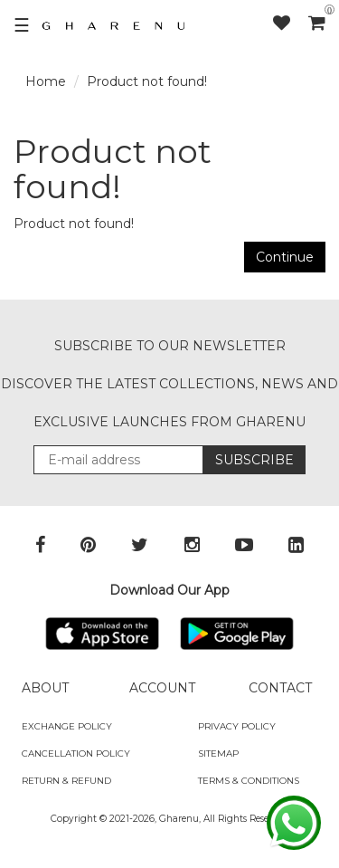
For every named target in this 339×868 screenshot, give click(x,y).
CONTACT (280, 688)
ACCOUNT (162, 688)
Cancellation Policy (76, 754)
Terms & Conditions (249, 781)
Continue (285, 257)
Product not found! (147, 81)
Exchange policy (67, 726)
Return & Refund (66, 781)
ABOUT (45, 688)
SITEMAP (218, 754)
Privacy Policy (237, 726)
